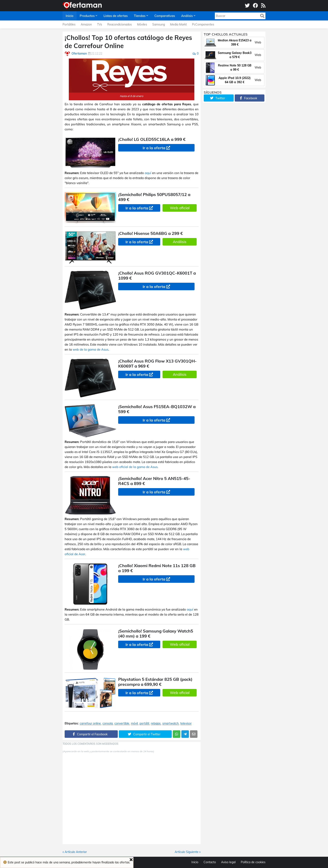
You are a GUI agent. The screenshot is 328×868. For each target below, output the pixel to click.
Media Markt (178, 24)
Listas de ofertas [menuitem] (116, 16)
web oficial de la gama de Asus (135, 467)
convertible (122, 724)
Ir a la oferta (154, 148)
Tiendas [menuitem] (140, 16)
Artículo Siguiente (187, 852)
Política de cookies (253, 862)
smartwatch (170, 724)
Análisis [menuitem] (187, 16)
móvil (134, 724)
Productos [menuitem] (87, 16)
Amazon (86, 24)
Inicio (195, 862)
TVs (100, 24)
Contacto (210, 862)
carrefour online (90, 724)
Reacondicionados (120, 24)
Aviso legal (228, 862)
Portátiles (69, 24)
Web (258, 42)
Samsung (159, 24)
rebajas (156, 724)
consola (108, 724)
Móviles (142, 24)
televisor (186, 724)
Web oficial (180, 208)
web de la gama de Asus (90, 349)
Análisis (180, 242)
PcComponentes (203, 24)
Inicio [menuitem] (70, 16)
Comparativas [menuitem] (165, 16)
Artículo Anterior (76, 852)
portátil (144, 724)
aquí (148, 173)
